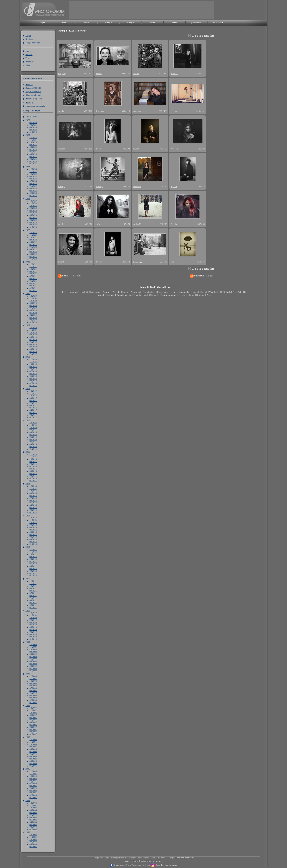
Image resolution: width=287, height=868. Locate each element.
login (43, 23)
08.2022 (33, 242)
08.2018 (33, 369)
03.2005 (33, 793)
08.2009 (33, 654)
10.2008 (33, 681)
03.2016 (33, 444)
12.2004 (33, 803)
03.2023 (33, 222)
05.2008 (33, 693)
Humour (200, 295)
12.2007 (33, 708)
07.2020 (33, 308)
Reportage (74, 292)
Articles (29, 54)
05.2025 (33, 154)
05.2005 (33, 788)
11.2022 (33, 235)
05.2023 (33, 217)
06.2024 (33, 183)
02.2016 (33, 446)
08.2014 (33, 495)
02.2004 (33, 827)
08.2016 (33, 432)
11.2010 (33, 615)
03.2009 (33, 666)
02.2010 (33, 637)
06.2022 (33, 247)
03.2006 (33, 761)
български (218, 23)
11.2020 (33, 298)
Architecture (149, 292)
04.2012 (33, 568)
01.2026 (33, 132)
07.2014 (33, 498)
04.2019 (33, 347)
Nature (106, 292)
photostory (196, 23)
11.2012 (33, 552)
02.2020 (33, 320)
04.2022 (33, 252)
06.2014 (33, 500)
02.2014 (33, 510)
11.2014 (33, 488)
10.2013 (33, 522)
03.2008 (33, 698)
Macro (125, 292)
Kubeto (99, 73)
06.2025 (33, 152)
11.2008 (33, 678)
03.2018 (33, 381)
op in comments (33, 91)
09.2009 (33, 652)
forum (152, 23)
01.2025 (33, 164)
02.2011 (33, 605)
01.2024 (33, 195)
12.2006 (33, 739)
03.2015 (33, 476)
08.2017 (33, 400)
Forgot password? (33, 43)
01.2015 (33, 481)
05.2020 (33, 313)
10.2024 (33, 174)
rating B (130, 23)
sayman (62, 149)
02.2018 (33, 383)
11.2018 (33, 362)
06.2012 (33, 564)
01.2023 (33, 227)
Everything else (124, 295)
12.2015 (33, 454)
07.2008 (33, 688)
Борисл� (138, 262)
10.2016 (33, 427)
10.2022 (33, 237)
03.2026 (33, 127)
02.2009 (33, 668)
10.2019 (33, 332)
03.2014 (33, 507)
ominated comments (35, 106)
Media (65, 23)
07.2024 (33, 181)
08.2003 (33, 844)
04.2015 (33, 473)
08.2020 (33, 305)
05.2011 (33, 598)
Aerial (204, 292)
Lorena (174, 111)
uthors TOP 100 (33, 88)
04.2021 (33, 283)
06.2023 (33, 215)
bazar (174, 23)
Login (28, 35)
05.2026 (33, 122)
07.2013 (33, 530)
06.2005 (33, 785)
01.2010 (33, 639)
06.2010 (33, 627)
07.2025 (33, 149)
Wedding (214, 292)
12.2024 (33, 169)
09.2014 (33, 493)
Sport (145, 295)
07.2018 (33, 371)
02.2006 (33, 763)
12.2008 (33, 676)
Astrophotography (170, 295)
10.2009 (33, 649)
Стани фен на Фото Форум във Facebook (131, 865)
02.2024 (33, 193)
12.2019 (33, 327)
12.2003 (33, 835)
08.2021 (33, 274)
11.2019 (33, 330)
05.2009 (33, 661)
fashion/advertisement (188, 292)
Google (210, 276)
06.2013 (33, 532)
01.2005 (33, 797)
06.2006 (33, 754)
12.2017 (33, 391)
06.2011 (33, 595)
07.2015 (33, 466)
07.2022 (33, 244)
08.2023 (33, 210)
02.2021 (33, 288)
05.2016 (33, 439)
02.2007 (33, 732)
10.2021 (33, 269)
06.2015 (33, 469)
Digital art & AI (228, 292)
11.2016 (33, 425)
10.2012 (33, 554)
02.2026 (33, 130)
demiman (100, 111)
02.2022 (33, 256)
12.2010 (33, 613)
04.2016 (33, 442)
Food (173, 292)
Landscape (95, 292)
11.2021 (33, 266)
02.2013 (33, 542)
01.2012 (33, 576)
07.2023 (33, 213)
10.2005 (33, 776)
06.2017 (33, 405)
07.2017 (33, 403)
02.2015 (33, 478)
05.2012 (33, 566)
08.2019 (33, 337)
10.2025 (33, 142)
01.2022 (33, 259)
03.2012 (33, 571)
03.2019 (33, 349)
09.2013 (33, 525)
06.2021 (33, 278)
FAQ (28, 65)
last (212, 35)
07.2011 (33, 593)
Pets (208, 295)
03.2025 (33, 159)
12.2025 (33, 137)
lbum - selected (33, 95)
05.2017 (33, 408)
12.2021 (33, 264)
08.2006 (33, 749)
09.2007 (33, 715)
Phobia (174, 224)
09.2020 (33, 303)
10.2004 (33, 808)
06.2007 (33, 722)
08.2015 (33, 464)
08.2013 (33, 527)
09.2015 (33, 461)
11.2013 (33, 520)
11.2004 (33, 805)
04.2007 (33, 727)
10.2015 (33, 459)
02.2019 (33, 351)
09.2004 (33, 810)
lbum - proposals (34, 99)
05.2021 (33, 281)
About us (29, 62)
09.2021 (33, 271)
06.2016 (33, 437)
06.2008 (33, 690)
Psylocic (174, 73)
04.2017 (33, 410)
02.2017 (33, 415)
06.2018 (33, 374)
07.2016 (33, 434)
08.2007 (33, 717)
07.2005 (33, 783)
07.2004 (33, 815)
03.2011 (33, 603)
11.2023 (33, 203)
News (28, 51)
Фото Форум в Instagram (166, 865)
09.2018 (33, 366)
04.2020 (33, 315)
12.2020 (33, 296)
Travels (137, 295)
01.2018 (33, 385)
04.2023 (33, 220)
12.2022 (33, 232)
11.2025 (33, 140)
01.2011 (33, 607)
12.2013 (33, 518)
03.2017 (33, 412)
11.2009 (33, 647)
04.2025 (33, 156)
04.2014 (33, 505)
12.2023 (33, 201)
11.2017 (33, 393)
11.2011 (33, 583)
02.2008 (33, 700)
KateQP (62, 186)
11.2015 (33, 457)
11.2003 (33, 837)
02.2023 (33, 225)
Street (64, 292)
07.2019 (33, 339)
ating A (29, 102)
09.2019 (33, 335)
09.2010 (33, 620)
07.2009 (33, 656)
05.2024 (33, 186)
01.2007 (33, 734)
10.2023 (33, 205)
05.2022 (33, 249)
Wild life (116, 292)
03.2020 (33, 317)
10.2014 (33, 491)
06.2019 (33, 342)
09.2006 (33, 747)
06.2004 (33, 817)
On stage (154, 295)
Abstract (110, 295)
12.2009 (33, 644)
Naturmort (136, 292)
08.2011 (33, 591)
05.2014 (33, 503)
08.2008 (33, 686)
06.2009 (33, 659)
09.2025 (33, 145)
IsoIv (98, 224)
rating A (108, 23)
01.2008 (33, 702)
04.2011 (33, 600)
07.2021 (33, 276)
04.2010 (33, 632)
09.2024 (33, 176)
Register (29, 39)
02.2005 (33, 795)
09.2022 (33, 240)
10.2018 (33, 364)
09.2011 (33, 588)
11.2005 (33, 774)
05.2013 (33, 534)
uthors (29, 84)
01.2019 (33, 354)
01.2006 (33, 766)
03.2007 (33, 729)
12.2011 (33, 581)
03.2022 (33, 254)
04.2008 (33, 695)
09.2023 (33, 208)
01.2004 (33, 829)
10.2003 (33, 839)
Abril (60, 224)
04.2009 (33, 664)
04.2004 (33, 822)
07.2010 (33, 625)
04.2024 (33, 188)
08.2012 (33, 559)
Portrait (85, 292)
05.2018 (33, 376)
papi (172, 262)
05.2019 (33, 344)
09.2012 (33, 556)
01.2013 (33, 544)
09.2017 (33, 398)
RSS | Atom (75, 276)
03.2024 (33, 191)
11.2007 (33, 710)
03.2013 (33, 539)
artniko (136, 73)
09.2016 (33, 430)
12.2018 (33, 359)
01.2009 (33, 671)
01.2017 (33, 417)
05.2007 (33, 724)
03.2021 (33, 286)
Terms (28, 58)
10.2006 (33, 744)
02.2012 (33, 573)
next (206, 35)
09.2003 (33, 842)
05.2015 (33, 471)
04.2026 (33, 125)
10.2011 (33, 586)
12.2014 (33, 486)
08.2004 (33, 812)
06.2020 (33, 310)
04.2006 (33, 759)
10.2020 (33, 301)
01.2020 (33, 322)
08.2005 (33, 781)
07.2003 (33, 846)
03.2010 (33, 634)
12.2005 (33, 771)
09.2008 (33, 683)
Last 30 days (31, 117)
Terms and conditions (185, 858)
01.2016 (33, 449)
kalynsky (62, 73)
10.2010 (33, 617)
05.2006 (33, 756)
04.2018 (33, 378)
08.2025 (33, 147)
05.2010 (33, 629)
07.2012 (33, 561)
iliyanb (99, 149)
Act (239, 292)
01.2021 (33, 290)
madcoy (99, 186)
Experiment (163, 292)
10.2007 (33, 713)
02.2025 (33, 161)
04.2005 (33, 790)
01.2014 (33, 512)
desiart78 (137, 186)
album (86, 23)
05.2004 (33, 820)
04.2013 (33, 537)
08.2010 (33, 622)
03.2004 (33, 824)
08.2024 (33, 179)
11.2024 (33, 171)
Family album (187, 295)
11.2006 (33, 742)
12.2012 (33, 549)
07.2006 (33, 751)
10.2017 (33, 396)
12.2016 (33, 423)
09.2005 (33, 778)
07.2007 (33, 720)
